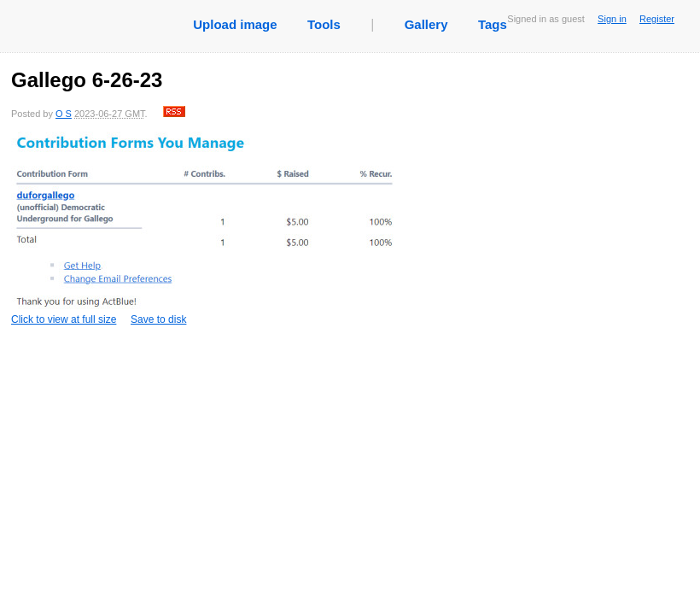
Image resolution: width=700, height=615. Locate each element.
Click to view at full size (203, 228)
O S (64, 114)
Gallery (426, 24)
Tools (324, 24)
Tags (493, 24)
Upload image (235, 24)
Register (657, 19)
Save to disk (158, 319)
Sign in (612, 19)
